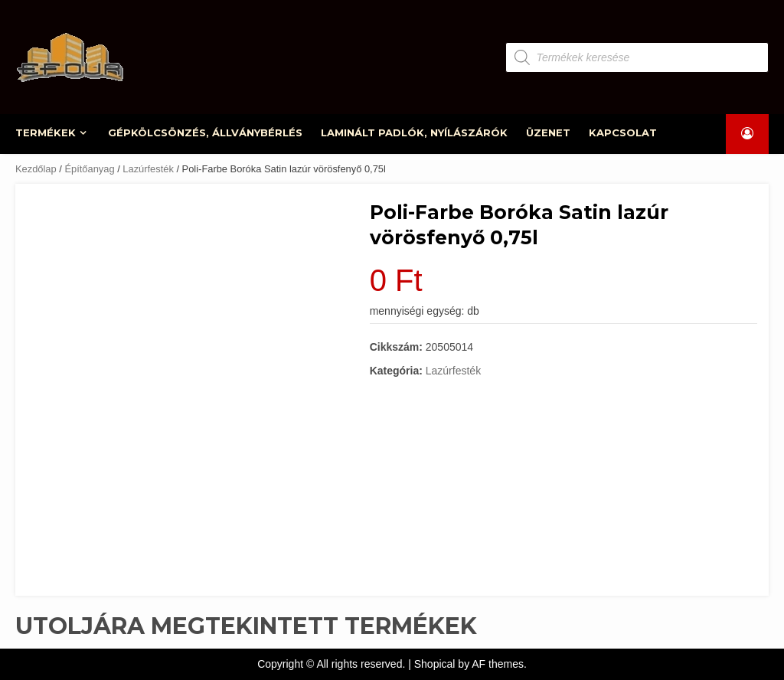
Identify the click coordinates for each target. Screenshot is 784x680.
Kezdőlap (36, 169)
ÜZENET (548, 132)
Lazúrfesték (148, 169)
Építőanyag (89, 169)
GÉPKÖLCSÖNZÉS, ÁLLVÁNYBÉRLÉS (206, 132)
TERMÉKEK (46, 132)
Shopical (435, 664)
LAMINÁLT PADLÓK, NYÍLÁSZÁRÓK (415, 132)
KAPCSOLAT (623, 132)
